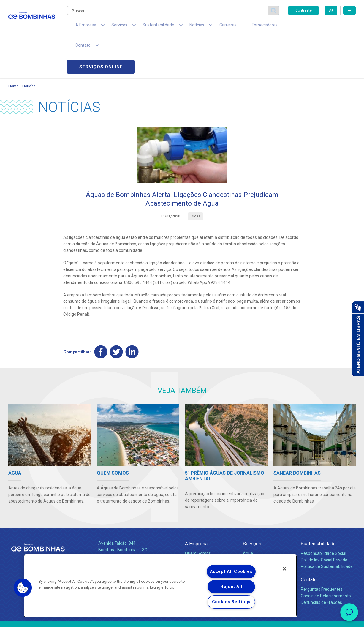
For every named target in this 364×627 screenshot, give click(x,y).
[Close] (284, 569)
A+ (331, 10)
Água (248, 515)
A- (349, 10)
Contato (309, 541)
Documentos (255, 541)
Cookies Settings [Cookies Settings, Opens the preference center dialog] (231, 602)
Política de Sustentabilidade (327, 528)
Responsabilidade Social (323, 515)
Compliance (196, 522)
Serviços (252, 505)
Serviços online (322, 27)
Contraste (304, 10)
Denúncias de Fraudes (321, 564)
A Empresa (196, 505)
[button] (23, 588)
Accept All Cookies (231, 572)
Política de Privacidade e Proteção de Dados (182, 618)
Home (13, 46)
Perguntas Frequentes (322, 551)
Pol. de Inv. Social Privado (324, 522)
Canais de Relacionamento (326, 557)
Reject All (231, 587)
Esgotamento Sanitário (265, 522)
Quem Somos (198, 515)
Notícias (29, 46)
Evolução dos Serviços (264, 535)
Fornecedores (237, 27)
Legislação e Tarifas (262, 528)
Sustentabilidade (318, 505)
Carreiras (205, 27)
